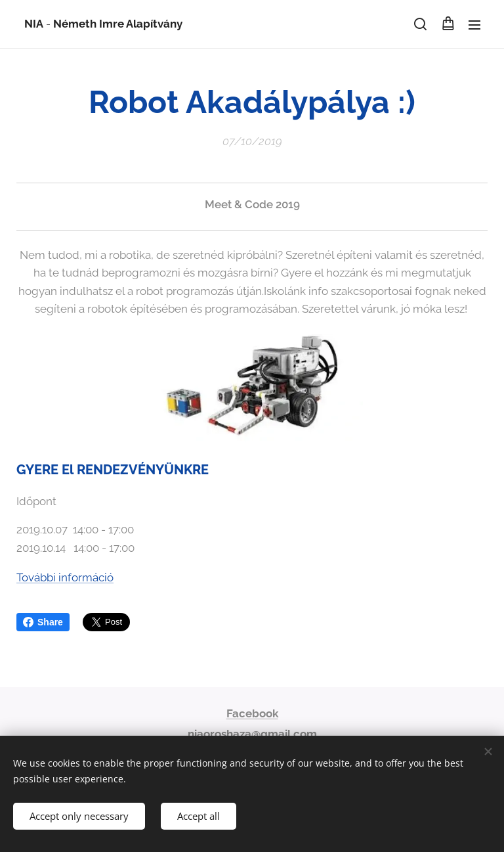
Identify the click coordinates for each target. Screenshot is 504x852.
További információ (65, 577)
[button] (420, 24)
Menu (474, 25)
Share (43, 622)
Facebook (252, 713)
